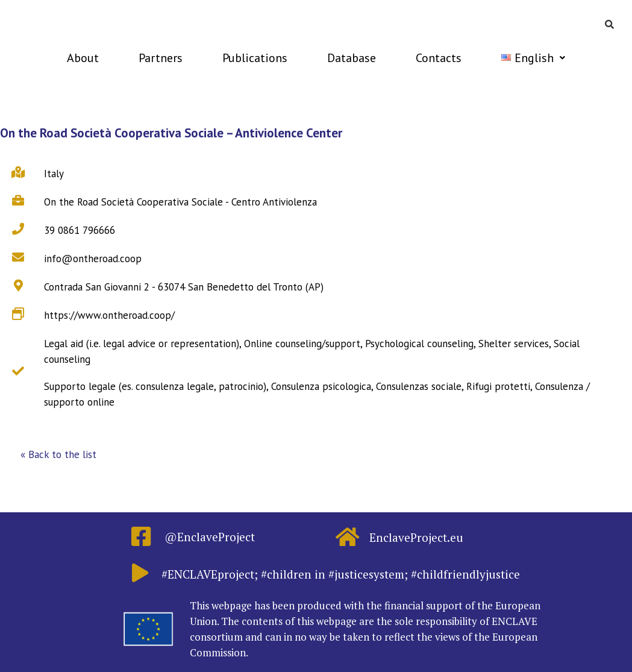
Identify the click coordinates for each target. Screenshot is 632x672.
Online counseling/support (302, 344)
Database (352, 58)
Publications (255, 58)
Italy (54, 174)
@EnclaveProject (210, 537)
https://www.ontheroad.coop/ (109, 315)
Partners (161, 58)
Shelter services (514, 344)
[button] (58, 455)
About (83, 58)
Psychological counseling (419, 344)
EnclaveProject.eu (416, 537)
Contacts (439, 58)
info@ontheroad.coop (93, 259)
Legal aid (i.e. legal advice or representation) (142, 344)
